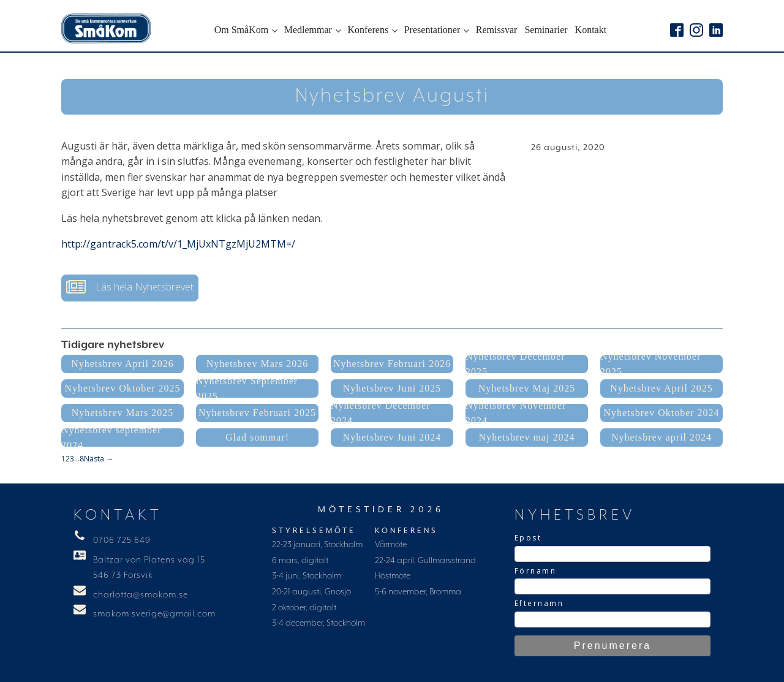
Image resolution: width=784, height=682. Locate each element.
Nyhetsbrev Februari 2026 (392, 364)
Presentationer (432, 30)
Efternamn (539, 603)
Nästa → (99, 459)
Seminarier (546, 30)
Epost (528, 538)
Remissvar (497, 30)
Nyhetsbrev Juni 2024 (392, 437)
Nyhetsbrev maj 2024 (527, 437)
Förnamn (536, 571)
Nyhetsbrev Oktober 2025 (122, 388)
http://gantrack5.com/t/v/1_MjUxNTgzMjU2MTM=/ (178, 244)
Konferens (368, 30)
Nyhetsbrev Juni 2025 (392, 388)
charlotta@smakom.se (141, 595)
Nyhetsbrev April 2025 (661, 388)
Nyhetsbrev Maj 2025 (527, 388)
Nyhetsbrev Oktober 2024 (661, 413)
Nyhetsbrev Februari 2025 (257, 413)
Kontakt (591, 30)
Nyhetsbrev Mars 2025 (123, 413)
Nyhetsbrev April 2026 (123, 364)
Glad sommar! (257, 437)
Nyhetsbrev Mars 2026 (258, 364)
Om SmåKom (241, 30)
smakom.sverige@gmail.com (154, 614)
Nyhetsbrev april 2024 (661, 437)
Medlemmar (308, 30)
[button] (130, 288)
